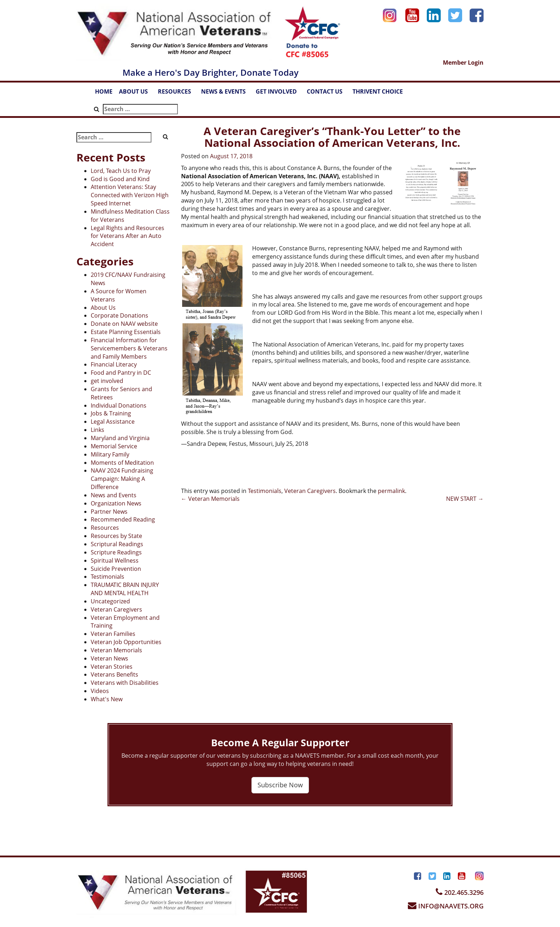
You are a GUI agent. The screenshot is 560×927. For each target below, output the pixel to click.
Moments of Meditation (122, 463)
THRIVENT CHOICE (378, 91)
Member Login (463, 63)
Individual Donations (119, 405)
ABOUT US (137, 94)
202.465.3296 (460, 892)
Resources (105, 528)
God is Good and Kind (120, 179)
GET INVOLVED (280, 94)
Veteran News (109, 658)
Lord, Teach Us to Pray (121, 171)
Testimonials (107, 577)
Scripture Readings (116, 552)
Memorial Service (114, 446)
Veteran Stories (112, 667)
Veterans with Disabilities (125, 683)
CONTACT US (328, 94)
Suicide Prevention (116, 569)
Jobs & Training (111, 413)
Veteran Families (113, 634)
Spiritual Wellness (115, 560)
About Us (103, 308)
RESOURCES (178, 94)
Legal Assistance (113, 422)
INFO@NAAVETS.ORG (446, 906)
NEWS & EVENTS (227, 94)
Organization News (116, 503)
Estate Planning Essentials (126, 332)
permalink (391, 491)
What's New (107, 699)
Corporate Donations (119, 315)
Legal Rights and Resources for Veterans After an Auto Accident (127, 236)
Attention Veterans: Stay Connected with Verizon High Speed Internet (130, 195)
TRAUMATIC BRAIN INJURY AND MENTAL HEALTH (125, 589)
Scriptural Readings (117, 544)
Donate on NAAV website (124, 324)
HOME (104, 91)
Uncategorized (110, 601)
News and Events (114, 495)
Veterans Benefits (114, 674)
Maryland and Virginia (120, 438)
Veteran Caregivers (116, 609)
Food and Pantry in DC (121, 373)
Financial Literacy (114, 364)
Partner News (109, 512)
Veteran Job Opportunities (126, 642)
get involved (107, 381)
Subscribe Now (280, 785)
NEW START (465, 499)
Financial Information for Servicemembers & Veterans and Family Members (129, 348)
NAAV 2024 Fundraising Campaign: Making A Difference (122, 479)
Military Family (110, 454)
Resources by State (116, 536)
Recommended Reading (123, 519)
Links (97, 430)
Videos (100, 691)
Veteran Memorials (116, 650)
